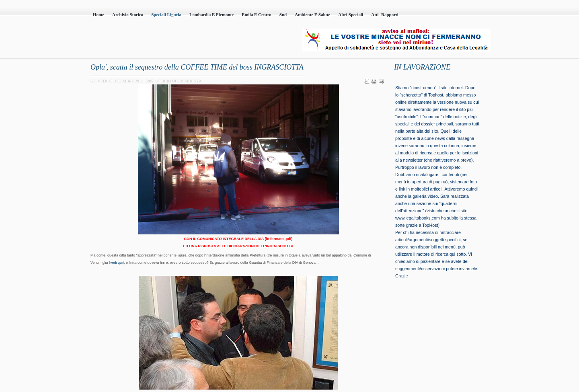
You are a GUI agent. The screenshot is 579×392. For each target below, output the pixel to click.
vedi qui (116, 263)
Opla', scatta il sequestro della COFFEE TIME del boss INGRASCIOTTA (197, 67)
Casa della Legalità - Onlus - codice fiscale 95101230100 (181, 41)
